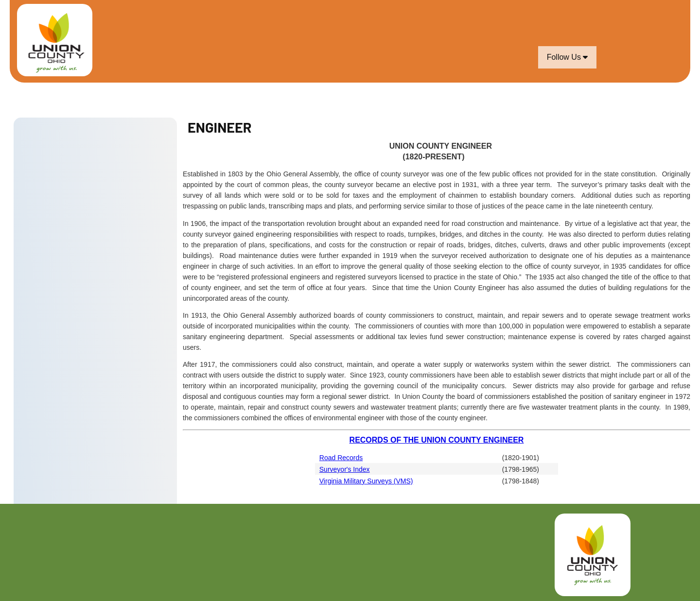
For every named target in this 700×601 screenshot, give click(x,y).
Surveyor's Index (345, 469)
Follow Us (568, 57)
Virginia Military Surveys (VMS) (366, 481)
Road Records (341, 458)
